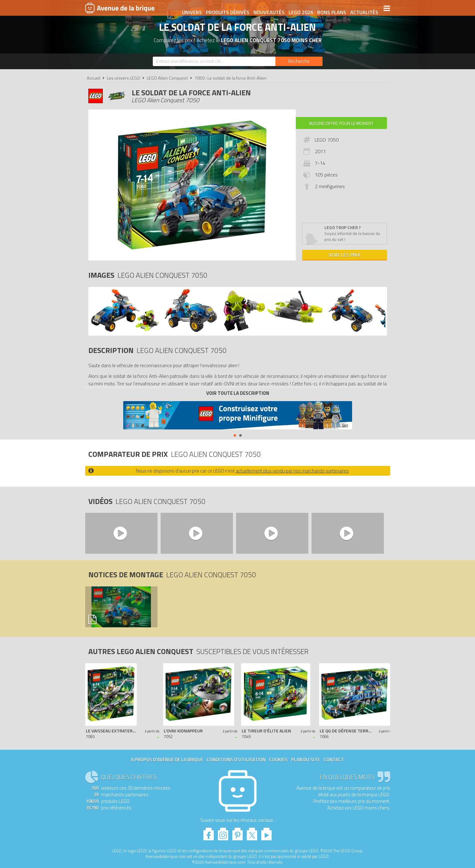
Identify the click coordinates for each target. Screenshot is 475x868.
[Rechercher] (299, 61)
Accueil (94, 78)
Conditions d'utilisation (236, 760)
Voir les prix (344, 255)
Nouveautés (267, 8)
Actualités (362, 8)
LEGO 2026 (299, 8)
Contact (334, 760)
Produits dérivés (225, 8)
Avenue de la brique (120, 8)
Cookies (278, 760)
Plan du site (306, 760)
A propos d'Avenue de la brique (167, 760)
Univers (190, 8)
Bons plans (329, 8)
